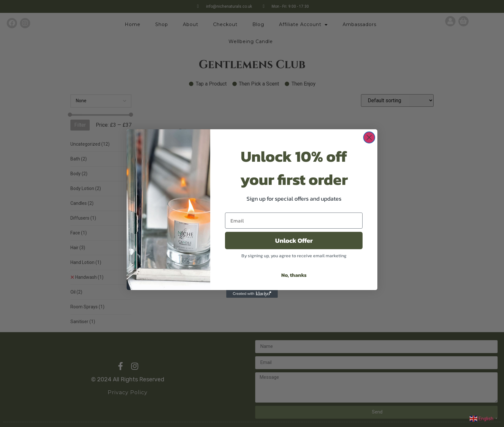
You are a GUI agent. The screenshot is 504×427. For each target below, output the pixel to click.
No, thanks (294, 275)
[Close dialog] (369, 137)
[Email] (294, 221)
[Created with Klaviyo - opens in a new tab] (252, 294)
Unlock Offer (294, 241)
